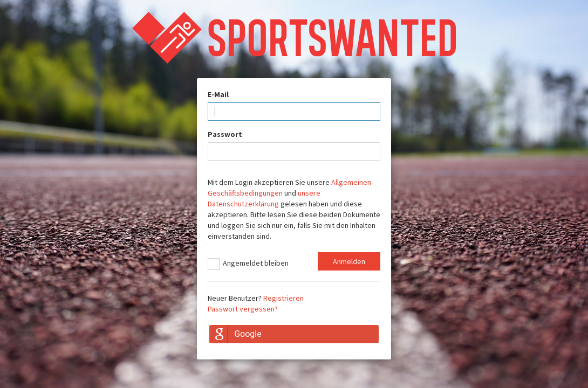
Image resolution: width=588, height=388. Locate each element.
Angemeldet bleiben (248, 264)
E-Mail (218, 94)
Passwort (225, 134)
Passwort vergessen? (243, 309)
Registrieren (283, 298)
